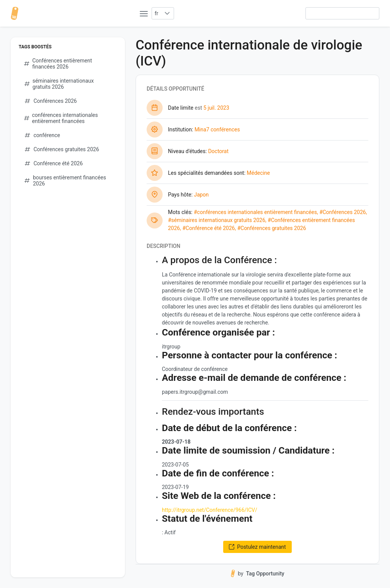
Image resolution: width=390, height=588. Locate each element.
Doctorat (218, 151)
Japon (201, 195)
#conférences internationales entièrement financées (255, 212)
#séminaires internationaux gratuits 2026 (217, 220)
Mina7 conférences (217, 129)
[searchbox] (342, 13)
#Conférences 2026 (342, 212)
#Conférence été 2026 (209, 228)
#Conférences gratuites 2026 (272, 228)
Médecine (258, 173)
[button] (167, 13)
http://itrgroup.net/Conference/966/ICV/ (209, 510)
